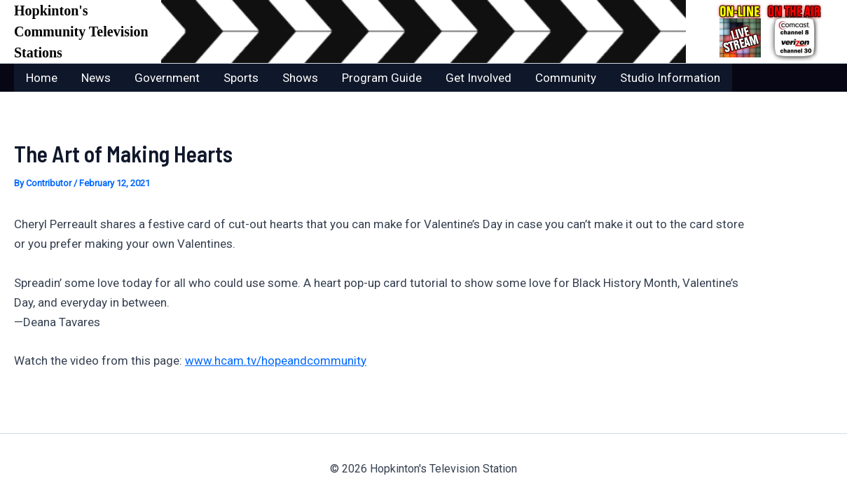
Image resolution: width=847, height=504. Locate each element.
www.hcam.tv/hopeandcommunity (276, 360)
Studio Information (670, 78)
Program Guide (382, 78)
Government (167, 78)
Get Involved (478, 78)
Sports (241, 78)
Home (42, 78)
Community (566, 78)
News (96, 78)
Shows (300, 78)
